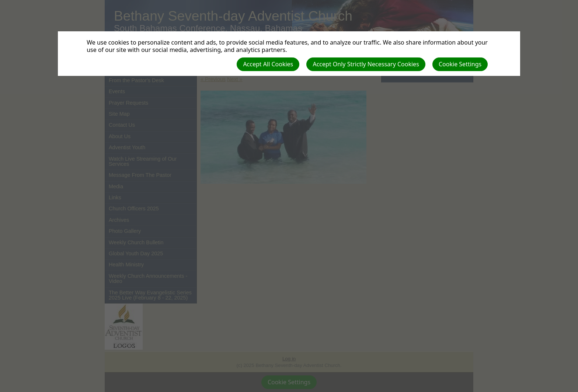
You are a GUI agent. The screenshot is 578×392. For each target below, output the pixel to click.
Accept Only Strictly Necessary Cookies (366, 64)
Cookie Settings (460, 64)
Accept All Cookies (268, 64)
